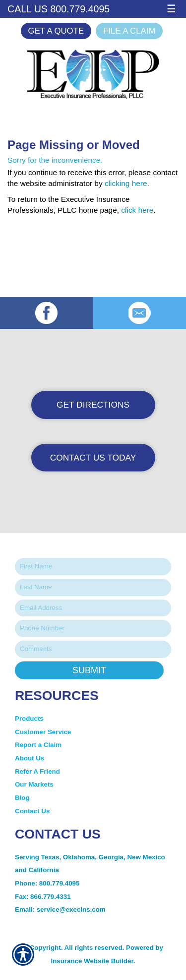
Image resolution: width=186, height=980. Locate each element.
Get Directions (93, 405)
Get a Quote (56, 31)
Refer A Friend (37, 771)
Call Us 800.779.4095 (59, 9)
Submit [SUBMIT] (89, 670)
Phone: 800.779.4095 (47, 883)
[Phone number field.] (93, 629)
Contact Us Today (93, 458)
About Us (30, 758)
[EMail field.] (93, 608)
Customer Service (43, 732)
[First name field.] (93, 567)
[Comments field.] (93, 649)
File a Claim (129, 31)
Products (29, 719)
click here (137, 210)
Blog (22, 798)
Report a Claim (38, 745)
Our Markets (35, 784)
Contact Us (32, 811)
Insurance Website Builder (92, 961)
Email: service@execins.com (60, 910)
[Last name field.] (93, 587)
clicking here (126, 183)
